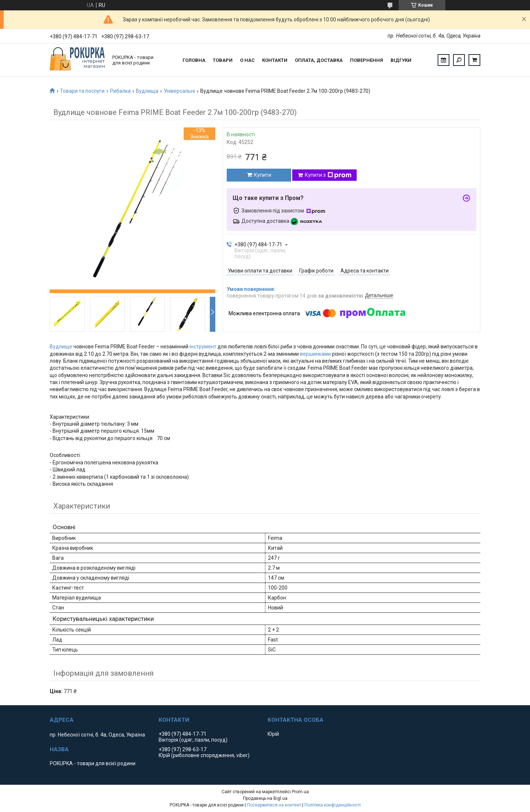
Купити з (328, 175)
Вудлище (61, 347)
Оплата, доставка (319, 60)
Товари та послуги (82, 91)
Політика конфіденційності (333, 805)
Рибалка (120, 91)
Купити (263, 175)
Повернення (367, 60)
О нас (247, 60)
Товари (223, 60)
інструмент (203, 347)
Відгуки (401, 60)
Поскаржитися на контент (274, 805)
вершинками (315, 354)
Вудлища (147, 91)
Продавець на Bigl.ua (265, 798)
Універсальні (179, 91)
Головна (194, 60)
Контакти (275, 60)
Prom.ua (300, 792)
